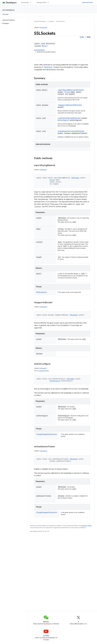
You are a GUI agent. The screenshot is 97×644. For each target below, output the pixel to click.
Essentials (25, 2)
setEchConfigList (65, 118)
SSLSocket (48, 67)
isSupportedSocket (66, 105)
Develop (51, 21)
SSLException (42, 292)
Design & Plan (42, 2)
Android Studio (88, 2)
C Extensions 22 (44, 371)
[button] (13, 23)
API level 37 (44, 368)
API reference (9, 10)
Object (44, 46)
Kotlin (82, 37)
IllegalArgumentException (47, 434)
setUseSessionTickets (67, 131)
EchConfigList (63, 120)
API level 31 (43, 170)
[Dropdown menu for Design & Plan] (49, 2)
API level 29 (44, 28)
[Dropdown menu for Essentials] (32, 2)
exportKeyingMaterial (67, 90)
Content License (87, 526)
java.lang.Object (40, 50)
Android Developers (40, 21)
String (67, 92)
